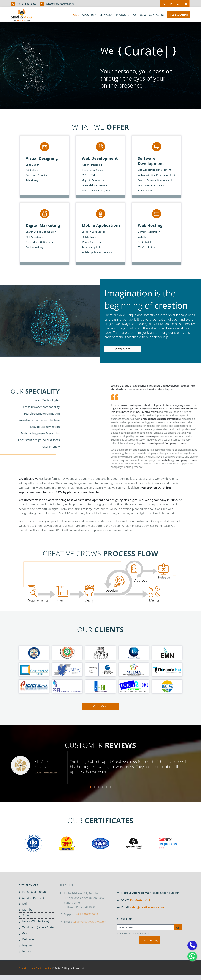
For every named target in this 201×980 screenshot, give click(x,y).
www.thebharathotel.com (46, 776)
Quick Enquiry (149, 940)
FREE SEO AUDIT (178, 15)
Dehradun (26, 939)
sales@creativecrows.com (60, 4)
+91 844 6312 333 (27, 4)
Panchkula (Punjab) (32, 892)
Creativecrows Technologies (35, 971)
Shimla (24, 915)
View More (123, 349)
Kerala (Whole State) (33, 921)
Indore (24, 951)
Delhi (23, 904)
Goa (22, 933)
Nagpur (24, 945)
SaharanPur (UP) (30, 898)
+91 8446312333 (141, 900)
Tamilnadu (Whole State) (36, 927)
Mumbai (25, 910)
